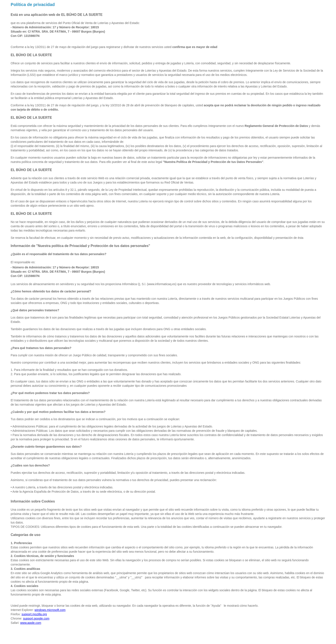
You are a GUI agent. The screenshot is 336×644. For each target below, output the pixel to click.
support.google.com (36, 618)
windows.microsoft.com (50, 610)
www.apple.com (31, 623)
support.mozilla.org (34, 614)
